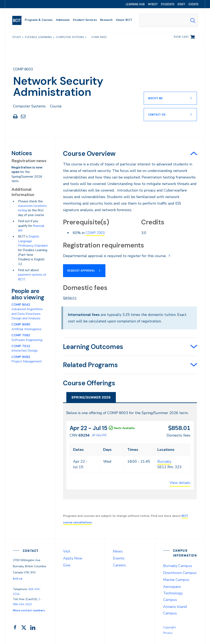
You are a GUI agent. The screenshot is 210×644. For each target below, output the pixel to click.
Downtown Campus (180, 572)
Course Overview (89, 154)
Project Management (27, 359)
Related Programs (90, 364)
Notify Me (156, 98)
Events (119, 558)
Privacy (168, 632)
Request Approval (81, 270)
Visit (67, 551)
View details (180, 482)
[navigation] (19, 20)
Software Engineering (27, 338)
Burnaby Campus (178, 565)
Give (67, 565)
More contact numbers (29, 610)
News (118, 551)
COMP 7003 (96, 233)
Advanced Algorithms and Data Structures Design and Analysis (27, 311)
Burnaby (164, 461)
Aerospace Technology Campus (173, 593)
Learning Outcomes (93, 346)
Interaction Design (25, 348)
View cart (181, 37)
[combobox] (169, 20)
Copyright (169, 627)
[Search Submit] (193, 20)
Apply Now (73, 558)
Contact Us (157, 115)
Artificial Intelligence (26, 327)
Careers (119, 565)
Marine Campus (176, 579)
